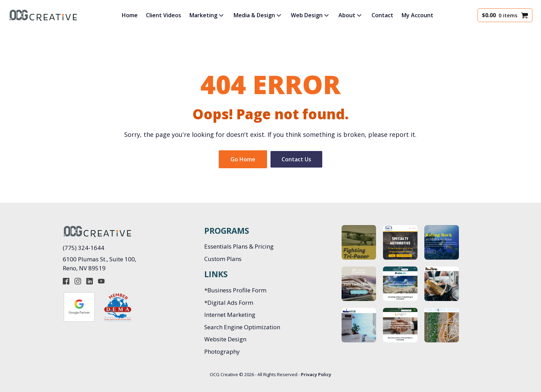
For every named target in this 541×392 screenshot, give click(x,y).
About (351, 15)
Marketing (207, 15)
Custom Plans (223, 259)
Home (130, 15)
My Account (417, 15)
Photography (222, 351)
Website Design (225, 339)
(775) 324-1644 (83, 248)
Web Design (311, 15)
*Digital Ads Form (229, 303)
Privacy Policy (316, 374)
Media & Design (258, 15)
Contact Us (296, 159)
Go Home (243, 159)
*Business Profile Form (235, 290)
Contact (382, 15)
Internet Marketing (230, 315)
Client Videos (164, 15)
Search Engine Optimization (242, 327)
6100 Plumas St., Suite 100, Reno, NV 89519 (100, 264)
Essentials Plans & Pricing (239, 246)
